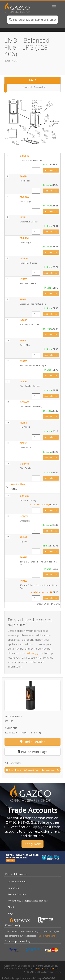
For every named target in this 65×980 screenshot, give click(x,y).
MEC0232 (25, 197)
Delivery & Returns (17, 882)
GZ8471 (24, 516)
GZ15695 (24, 464)
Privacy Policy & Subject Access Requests (28, 901)
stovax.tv (53, 968)
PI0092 (23, 443)
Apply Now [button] (32, 844)
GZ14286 (24, 496)
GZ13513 (24, 156)
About (11, 907)
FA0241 (24, 279)
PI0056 (23, 423)
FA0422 (24, 557)
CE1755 (24, 537)
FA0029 (24, 361)
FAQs (10, 913)
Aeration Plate (18, 484)
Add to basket (51, 170)
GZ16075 (24, 402)
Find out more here (46, 936)
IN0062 (23, 320)
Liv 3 (33, 80)
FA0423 (24, 581)
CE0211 (24, 217)
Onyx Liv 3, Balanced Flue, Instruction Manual (33, 770)
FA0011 (24, 341)
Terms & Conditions (18, 894)
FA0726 (24, 176)
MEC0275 (25, 238)
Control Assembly (34, 87)
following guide (35, 653)
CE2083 (24, 382)
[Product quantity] (36, 170)
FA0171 (24, 299)
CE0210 (24, 259)
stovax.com (39, 968)
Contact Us (13, 888)
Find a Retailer (32, 742)
